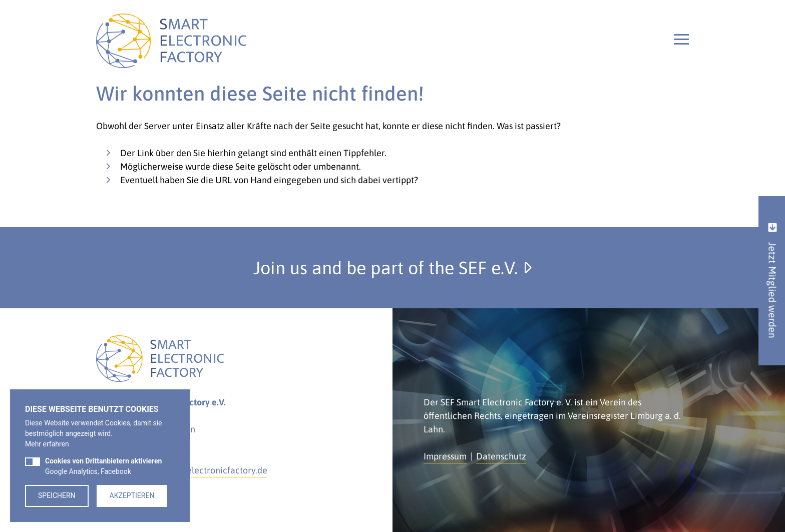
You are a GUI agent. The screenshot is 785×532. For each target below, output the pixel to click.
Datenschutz (501, 456)
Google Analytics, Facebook (103, 466)
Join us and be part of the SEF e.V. (392, 268)
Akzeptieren (132, 495)
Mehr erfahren (47, 444)
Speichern (57, 495)
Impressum (445, 456)
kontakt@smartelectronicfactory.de (197, 470)
